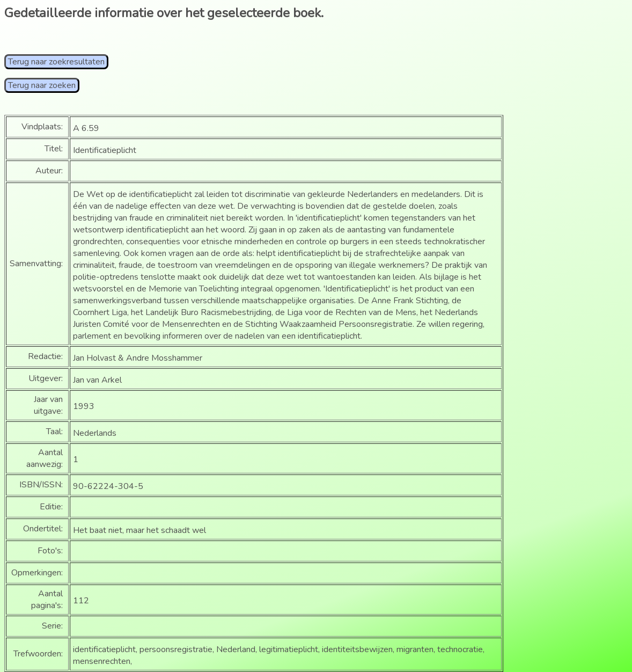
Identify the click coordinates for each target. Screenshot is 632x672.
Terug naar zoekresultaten (56, 62)
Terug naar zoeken (42, 85)
